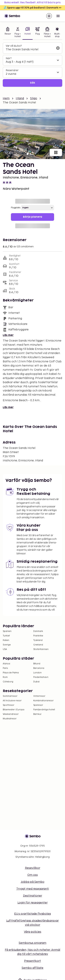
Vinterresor (39, 696)
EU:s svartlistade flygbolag (32, 914)
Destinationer (33, 896)
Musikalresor (10, 719)
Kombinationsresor (43, 701)
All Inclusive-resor (12, 701)
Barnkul (37, 714)
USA (5, 649)
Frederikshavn (41, 677)
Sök (32, 83)
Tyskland (38, 640)
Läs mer (8, 335)
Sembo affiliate (32, 968)
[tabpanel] (32, 65)
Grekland (38, 645)
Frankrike (38, 636)
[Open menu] (58, 16)
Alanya (6, 664)
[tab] (8, 33)
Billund (37, 664)
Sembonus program (32, 943)
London (37, 673)
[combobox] (30, 50)
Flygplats (16, 208)
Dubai (36, 682)
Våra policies (33, 932)
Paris (5, 668)
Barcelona (39, 668)
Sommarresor (10, 696)
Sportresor (8, 705)
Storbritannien (41, 649)
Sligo (34, 98)
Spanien (7, 631)
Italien (6, 640)
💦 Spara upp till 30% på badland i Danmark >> (32, 8)
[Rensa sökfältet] (58, 48)
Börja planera (33, 217)
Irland (20, 98)
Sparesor (38, 705)
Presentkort (32, 961)
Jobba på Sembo (33, 882)
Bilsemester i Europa (14, 710)
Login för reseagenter (33, 903)
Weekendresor (11, 714)
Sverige (7, 645)
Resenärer (12, 70)
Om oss (33, 875)
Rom (5, 677)
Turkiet (6, 636)
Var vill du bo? (14, 46)
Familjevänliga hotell (44, 710)
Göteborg (8, 682)
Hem (6, 98)
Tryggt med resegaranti (33, 889)
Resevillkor (33, 868)
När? (9, 58)
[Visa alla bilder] (56, 152)
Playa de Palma (11, 673)
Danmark (38, 631)
